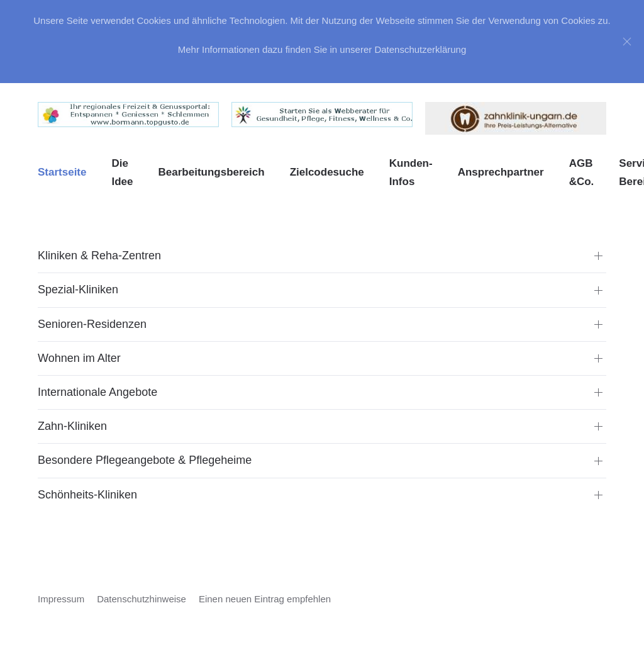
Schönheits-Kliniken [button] (87, 495)
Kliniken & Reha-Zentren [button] (99, 256)
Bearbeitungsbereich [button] (212, 172)
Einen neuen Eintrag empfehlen (265, 599)
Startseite (62, 172)
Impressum (61, 599)
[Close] (627, 42)
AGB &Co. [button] (582, 173)
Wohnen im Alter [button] (79, 358)
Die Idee (122, 173)
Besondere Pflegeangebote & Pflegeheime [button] (145, 460)
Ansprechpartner (501, 172)
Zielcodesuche (327, 172)
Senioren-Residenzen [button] (92, 324)
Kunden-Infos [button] (411, 173)
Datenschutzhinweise (142, 599)
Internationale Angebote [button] (97, 392)
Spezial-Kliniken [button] (78, 290)
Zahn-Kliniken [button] (72, 426)
